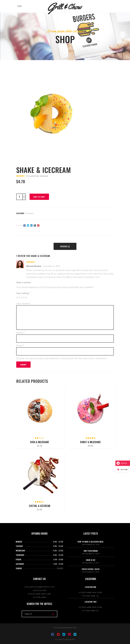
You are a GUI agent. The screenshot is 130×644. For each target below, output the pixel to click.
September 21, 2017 (91, 554)
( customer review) (37, 176)
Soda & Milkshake (40, 442)
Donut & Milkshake (90, 442)
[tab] (65, 246)
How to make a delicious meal (91, 542)
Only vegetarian (91, 551)
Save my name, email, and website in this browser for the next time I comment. (63, 358)
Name (20, 333)
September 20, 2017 (91, 545)
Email (20, 346)
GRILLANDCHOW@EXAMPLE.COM (39, 587)
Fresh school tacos (91, 569)
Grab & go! (91, 560)
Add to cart (39, 197)
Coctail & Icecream (40, 506)
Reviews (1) (65, 246)
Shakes (30, 213)
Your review (23, 303)
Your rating (23, 293)
